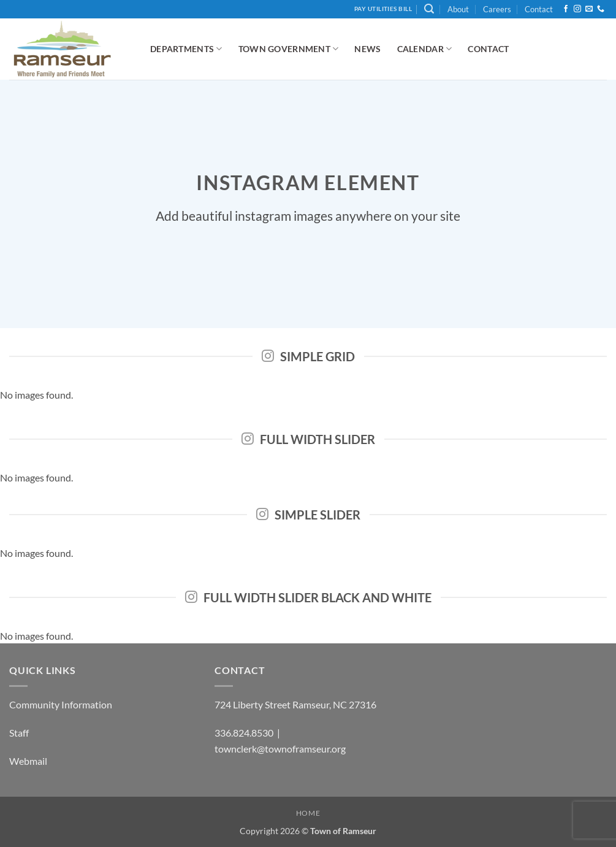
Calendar (425, 49)
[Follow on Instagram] (577, 9)
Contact (539, 9)
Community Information (61, 704)
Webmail (28, 761)
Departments (186, 49)
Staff (19, 733)
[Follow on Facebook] (566, 9)
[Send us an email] (589, 9)
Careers (497, 9)
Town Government (289, 49)
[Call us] (601, 9)
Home (308, 813)
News (367, 49)
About (458, 9)
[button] (429, 9)
